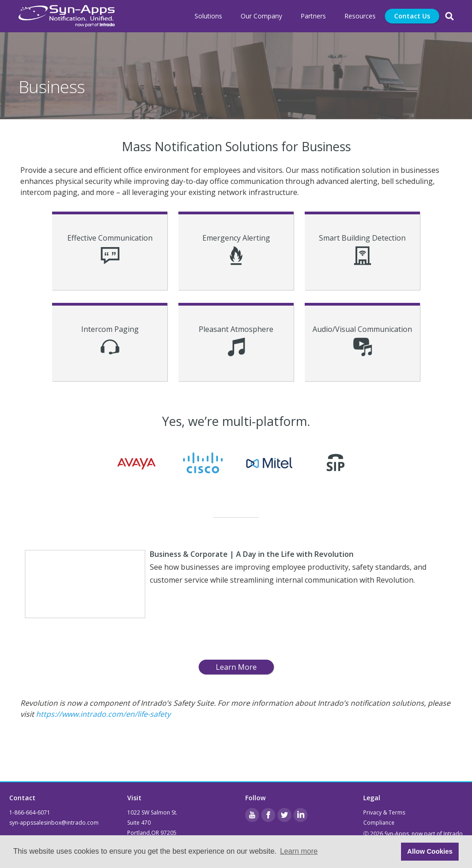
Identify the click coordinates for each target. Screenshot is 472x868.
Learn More (236, 667)
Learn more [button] (299, 851)
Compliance (379, 823)
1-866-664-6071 (30, 812)
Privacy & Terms (384, 812)
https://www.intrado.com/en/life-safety (103, 714)
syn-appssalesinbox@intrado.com (54, 823)
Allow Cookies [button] (430, 851)
